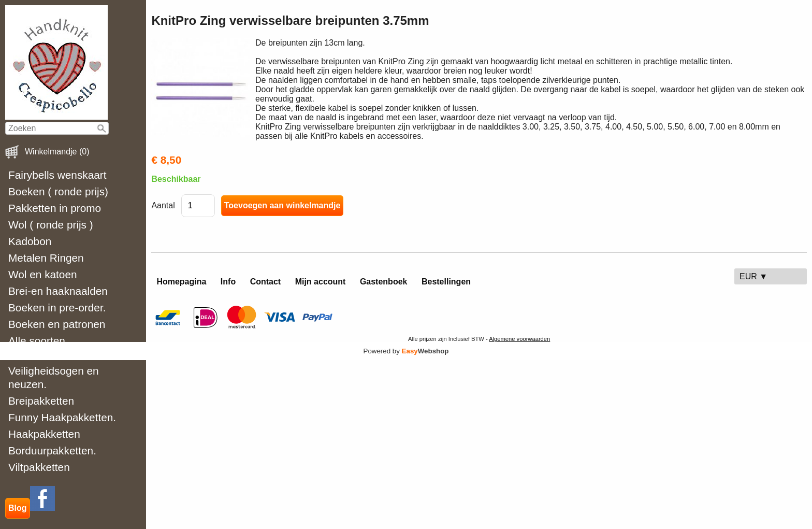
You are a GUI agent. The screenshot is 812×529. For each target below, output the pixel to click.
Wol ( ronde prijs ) (51, 225)
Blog (18, 508)
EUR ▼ (753, 276)
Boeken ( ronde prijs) (58, 191)
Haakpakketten (44, 434)
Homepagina (181, 282)
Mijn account (321, 282)
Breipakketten (41, 401)
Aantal (163, 205)
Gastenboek (384, 282)
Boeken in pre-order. (57, 308)
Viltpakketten (39, 467)
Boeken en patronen (57, 324)
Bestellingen (446, 282)
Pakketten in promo (55, 208)
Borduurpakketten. (52, 451)
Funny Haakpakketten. (62, 417)
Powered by (406, 351)
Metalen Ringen (46, 258)
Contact (266, 282)
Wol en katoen (43, 274)
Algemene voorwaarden (519, 339)
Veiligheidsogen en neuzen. (54, 377)
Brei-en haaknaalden (58, 291)
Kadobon (30, 241)
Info (228, 282)
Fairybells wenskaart (57, 175)
